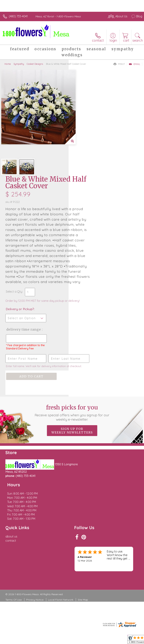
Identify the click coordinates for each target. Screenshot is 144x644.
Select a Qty (83, 212)
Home (8, 64)
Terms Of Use (14, 516)
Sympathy (19, 64)
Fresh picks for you (72, 350)
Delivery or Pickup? (89, 233)
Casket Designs (35, 64)
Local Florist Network (61, 516)
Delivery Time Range (86, 257)
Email (135, 64)
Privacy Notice (35, 516)
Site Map (83, 516)
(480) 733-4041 (18, 16)
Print (119, 64)
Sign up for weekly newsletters (72, 368)
